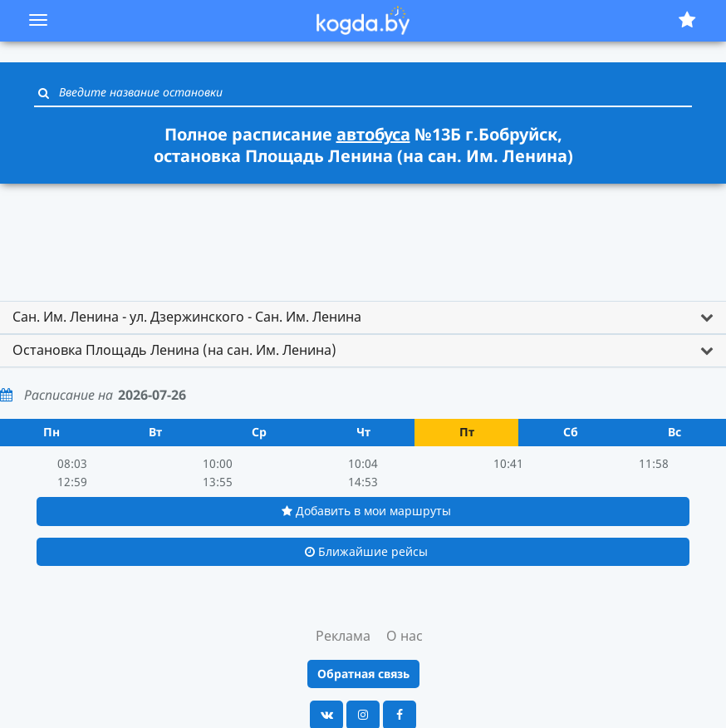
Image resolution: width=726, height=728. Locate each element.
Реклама (343, 636)
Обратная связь (363, 674)
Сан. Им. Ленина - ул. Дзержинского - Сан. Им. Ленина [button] (187, 317)
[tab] (363, 317)
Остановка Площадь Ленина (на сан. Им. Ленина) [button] (174, 350)
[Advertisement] (363, 234)
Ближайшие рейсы (366, 551)
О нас (405, 636)
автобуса (373, 134)
